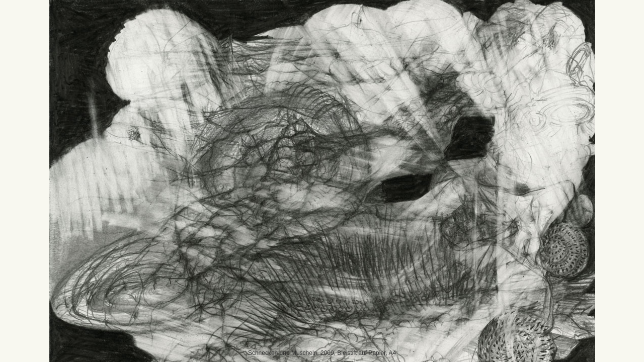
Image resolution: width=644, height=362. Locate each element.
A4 (392, 353)
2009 (327, 353)
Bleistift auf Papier (361, 353)
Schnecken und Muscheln (283, 353)
